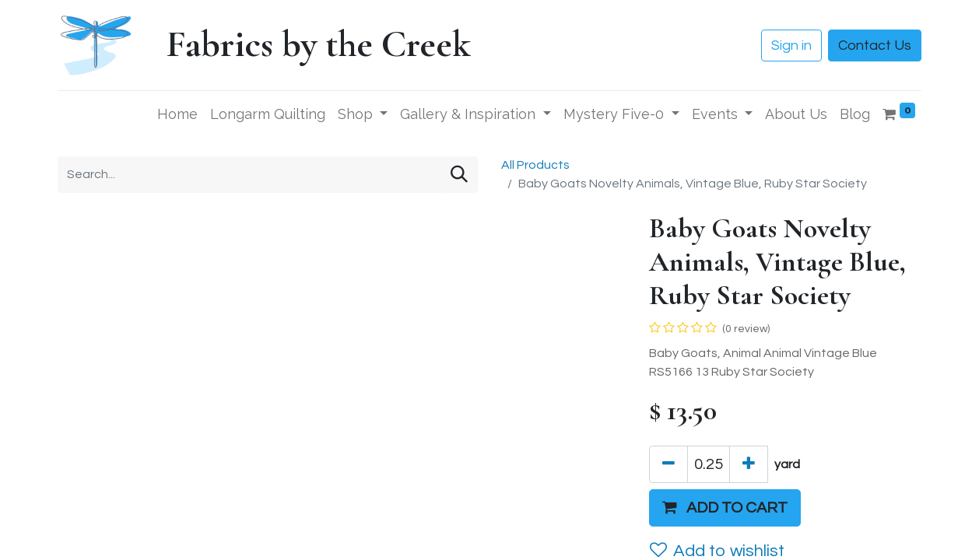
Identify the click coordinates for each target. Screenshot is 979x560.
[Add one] (749, 464)
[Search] (459, 175)
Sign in (791, 45)
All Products (535, 165)
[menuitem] (177, 114)
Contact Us (875, 45)
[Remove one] (668, 464)
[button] (725, 508)
